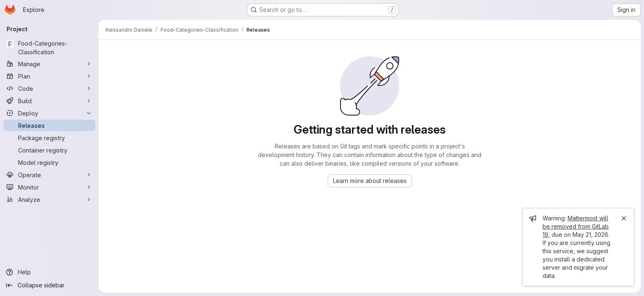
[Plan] (49, 76)
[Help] (49, 272)
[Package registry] (49, 138)
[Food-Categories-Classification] (49, 48)
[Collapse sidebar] (49, 285)
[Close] (624, 218)
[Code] (49, 88)
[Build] (49, 101)
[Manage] (49, 64)
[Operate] (49, 175)
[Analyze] (49, 199)
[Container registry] (49, 150)
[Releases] (49, 125)
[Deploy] (49, 113)
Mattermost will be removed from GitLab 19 (576, 226)
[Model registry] (49, 162)
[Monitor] (49, 187)
